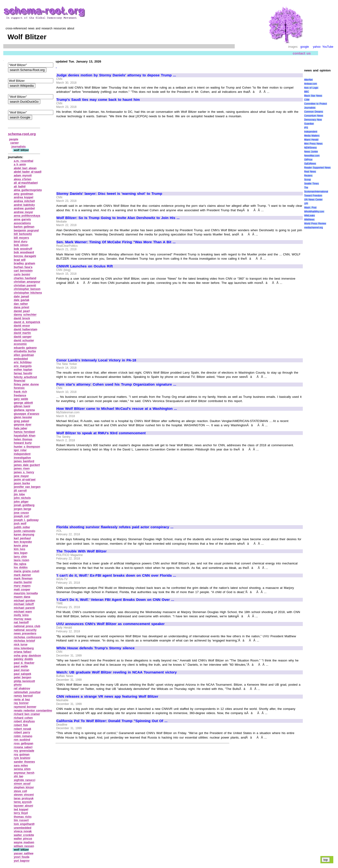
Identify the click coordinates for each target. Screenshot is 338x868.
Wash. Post (310, 208)
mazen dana (22, 597)
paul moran (22, 670)
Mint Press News (313, 144)
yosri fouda (22, 857)
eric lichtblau (23, 362)
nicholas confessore (28, 637)
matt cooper (22, 590)
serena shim (22, 769)
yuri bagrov (22, 861)
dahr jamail (21, 297)
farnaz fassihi (23, 373)
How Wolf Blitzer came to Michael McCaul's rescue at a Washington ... (117, 409)
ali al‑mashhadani (26, 183)
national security (25, 630)
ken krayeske (23, 542)
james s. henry (24, 472)
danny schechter (25, 315)
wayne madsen (24, 842)
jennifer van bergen (27, 487)
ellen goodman (24, 355)
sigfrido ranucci (25, 780)
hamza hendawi (24, 432)
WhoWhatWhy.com (314, 212)
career (15, 143)
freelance (20, 395)
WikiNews (309, 220)
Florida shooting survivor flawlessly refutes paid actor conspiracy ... (115, 527)
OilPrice (308, 160)
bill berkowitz (23, 234)
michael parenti (24, 608)
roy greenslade (24, 751)
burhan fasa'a (23, 267)
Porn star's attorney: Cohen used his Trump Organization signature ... (116, 384)
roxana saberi (23, 747)
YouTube (328, 47)
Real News (310, 172)
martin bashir (23, 582)
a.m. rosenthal (24, 161)
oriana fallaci (23, 652)
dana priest (22, 307)
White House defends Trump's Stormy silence (95, 648)
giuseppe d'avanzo (27, 414)
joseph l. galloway (26, 520)
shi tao (19, 776)
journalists (19, 147)
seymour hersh (24, 773)
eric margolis (23, 366)
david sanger (23, 337)
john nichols (22, 498)
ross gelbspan (24, 743)
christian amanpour (27, 282)
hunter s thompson (27, 447)
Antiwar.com (311, 84)
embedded (21, 359)
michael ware (23, 612)
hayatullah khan (25, 436)
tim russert (21, 820)
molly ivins (21, 615)
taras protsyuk (24, 798)
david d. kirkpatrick (27, 322)
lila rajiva (20, 564)
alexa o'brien (23, 179)
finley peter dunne (26, 384)
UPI (306, 204)
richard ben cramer (27, 714)
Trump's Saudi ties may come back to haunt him (98, 100)
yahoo (317, 47)
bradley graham (25, 263)
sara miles (21, 766)
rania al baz (22, 700)
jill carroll (20, 491)
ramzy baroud (23, 696)
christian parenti (25, 285)
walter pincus (23, 839)
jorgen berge (23, 509)
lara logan (21, 553)
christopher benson (27, 289)
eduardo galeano (25, 348)
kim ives (20, 549)
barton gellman (24, 227)
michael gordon (25, 601)
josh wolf (20, 524)
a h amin (20, 164)
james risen (22, 469)
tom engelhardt (24, 824)
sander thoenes (24, 762)
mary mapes (22, 586)
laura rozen (22, 560)
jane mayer (21, 476)
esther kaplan (23, 370)
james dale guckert (27, 465)
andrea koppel (24, 197)
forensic (19, 388)
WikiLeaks (310, 216)
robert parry (22, 732)
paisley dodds (23, 659)
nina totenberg (24, 648)
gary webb (21, 399)
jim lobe (19, 494)
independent (22, 454)
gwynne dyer (23, 425)
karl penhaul (22, 538)
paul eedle (21, 666)
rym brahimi (22, 758)
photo (18, 685)
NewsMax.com (312, 156)
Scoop (307, 180)
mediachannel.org (314, 228)
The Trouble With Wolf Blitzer (81, 551)
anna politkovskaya (27, 216)
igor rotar (20, 450)
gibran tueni (22, 406)
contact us (302, 53)
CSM (307, 100)
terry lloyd (21, 813)
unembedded (23, 828)
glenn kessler (23, 417)
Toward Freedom (313, 196)
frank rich (20, 392)
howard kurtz (23, 443)
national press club (27, 626)
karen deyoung (24, 535)
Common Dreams (314, 112)
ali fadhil (20, 187)
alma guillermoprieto (28, 190)
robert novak (23, 729)
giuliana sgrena (24, 410)
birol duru (21, 242)
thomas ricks (23, 817)
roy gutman (22, 755)
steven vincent (24, 795)
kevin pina (21, 546)
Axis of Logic (311, 88)
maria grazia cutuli (27, 571)
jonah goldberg (24, 505)
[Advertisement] (96, 153)
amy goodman (24, 194)
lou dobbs (21, 567)
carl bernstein (23, 271)
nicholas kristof (24, 641)
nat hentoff (21, 622)
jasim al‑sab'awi (25, 480)
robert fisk (21, 725)
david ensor (22, 326)
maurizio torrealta (26, 593)
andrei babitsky (24, 205)
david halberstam (26, 329)
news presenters (25, 633)
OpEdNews (310, 164)
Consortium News (314, 116)
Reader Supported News (317, 168)
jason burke (22, 483)
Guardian (309, 124)
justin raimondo (25, 531)
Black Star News (313, 96)
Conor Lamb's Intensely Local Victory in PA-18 (96, 360)
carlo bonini (22, 274)
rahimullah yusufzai (27, 692)
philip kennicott (24, 681)
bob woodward (24, 252)
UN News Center (313, 200)
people (14, 139)
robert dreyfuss (24, 721)
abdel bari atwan (25, 168)
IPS (306, 128)
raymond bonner (25, 707)
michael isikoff (24, 604)
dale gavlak (22, 300)
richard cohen (23, 718)
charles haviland (25, 278)
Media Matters (312, 136)
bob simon (21, 245)
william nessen (24, 846)
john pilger (21, 502)
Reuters (308, 176)
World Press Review (315, 224)
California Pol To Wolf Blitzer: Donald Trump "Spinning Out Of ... (112, 721)
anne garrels (22, 219)
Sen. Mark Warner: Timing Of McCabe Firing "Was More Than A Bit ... (116, 242)
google (305, 47)
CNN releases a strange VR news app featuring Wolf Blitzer (107, 696)
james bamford (24, 461)
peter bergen (23, 677)
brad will (20, 260)
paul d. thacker (24, 663)
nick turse (21, 645)
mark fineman (23, 579)
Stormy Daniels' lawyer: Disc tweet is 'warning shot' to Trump (109, 194)
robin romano (23, 736)
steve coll (20, 791)
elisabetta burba (25, 351)
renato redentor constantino (33, 711)
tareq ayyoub (23, 802)
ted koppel (21, 809)
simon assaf (22, 784)
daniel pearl (22, 311)
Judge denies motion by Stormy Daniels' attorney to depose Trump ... (116, 75)
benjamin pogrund (26, 231)
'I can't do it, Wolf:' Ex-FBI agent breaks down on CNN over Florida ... (116, 575)
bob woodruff (23, 249)
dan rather (21, 304)
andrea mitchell (24, 201)
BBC (307, 92)
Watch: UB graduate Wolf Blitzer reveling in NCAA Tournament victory (117, 672)
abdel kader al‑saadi (28, 172)
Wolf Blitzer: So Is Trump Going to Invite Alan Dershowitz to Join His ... (118, 218)
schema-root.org (22, 134)
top (326, 860)
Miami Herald (311, 140)
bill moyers (21, 238)
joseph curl (22, 516)
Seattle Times (311, 184)
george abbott (23, 403)
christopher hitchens (28, 293)
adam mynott (23, 176)
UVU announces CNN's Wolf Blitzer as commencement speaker (110, 624)
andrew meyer (23, 212)
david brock (22, 318)
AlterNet (308, 80)
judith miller (22, 527)
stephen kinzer (24, 787)
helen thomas (23, 439)
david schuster (24, 340)
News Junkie (311, 152)
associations (22, 223)
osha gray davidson (27, 656)
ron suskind (22, 740)
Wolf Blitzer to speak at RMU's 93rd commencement (101, 433)
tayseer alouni (23, 806)
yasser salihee (24, 853)
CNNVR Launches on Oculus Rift (85, 266)
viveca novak (23, 831)
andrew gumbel (24, 208)
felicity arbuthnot (25, 377)
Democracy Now (313, 120)
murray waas (23, 619)
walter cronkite (24, 835)
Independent (311, 132)
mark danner (23, 575)
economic (20, 344)
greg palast (22, 421)
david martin (22, 333)
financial (20, 381)
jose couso (21, 513)
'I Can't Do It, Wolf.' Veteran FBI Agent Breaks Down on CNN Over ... (115, 600)
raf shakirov (22, 688)
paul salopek (23, 674)
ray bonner (21, 703)
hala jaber (21, 428)
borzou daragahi (25, 256)
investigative (22, 458)
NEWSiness (310, 148)
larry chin (20, 557)
